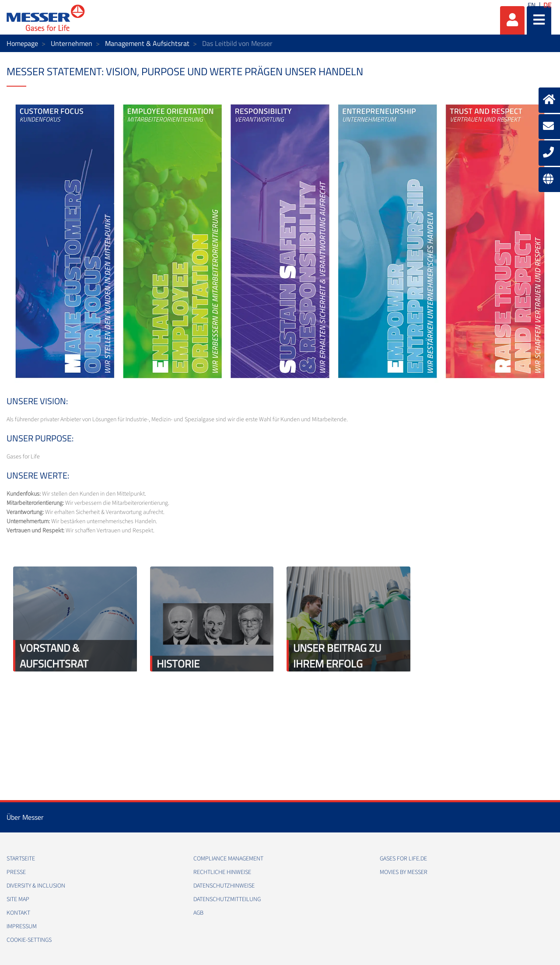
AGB (198, 913)
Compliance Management (228, 859)
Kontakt (18, 913)
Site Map (18, 899)
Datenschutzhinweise (224, 886)
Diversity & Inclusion (36, 886)
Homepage (22, 43)
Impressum (22, 927)
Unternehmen (72, 43)
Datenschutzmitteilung (227, 899)
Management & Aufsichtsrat (147, 43)
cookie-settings (29, 940)
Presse (16, 872)
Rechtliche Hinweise (222, 872)
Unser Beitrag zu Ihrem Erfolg (337, 656)
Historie (178, 664)
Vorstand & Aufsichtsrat (54, 656)
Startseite (21, 859)
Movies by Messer (404, 872)
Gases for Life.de (403, 859)
